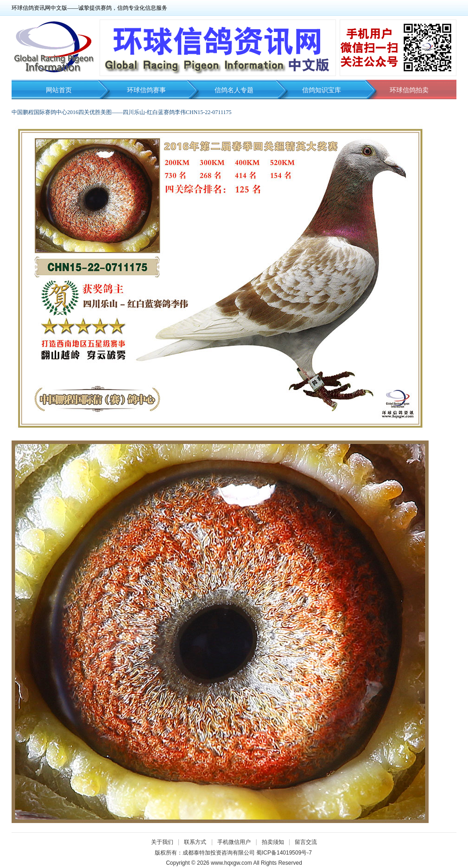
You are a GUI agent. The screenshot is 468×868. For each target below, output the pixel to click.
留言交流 (306, 842)
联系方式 (195, 842)
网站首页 (59, 90)
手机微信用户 (234, 842)
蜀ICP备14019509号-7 (284, 853)
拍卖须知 (275, 842)
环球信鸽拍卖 (409, 90)
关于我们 (162, 842)
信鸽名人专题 (234, 90)
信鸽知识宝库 (322, 90)
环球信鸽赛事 (146, 90)
